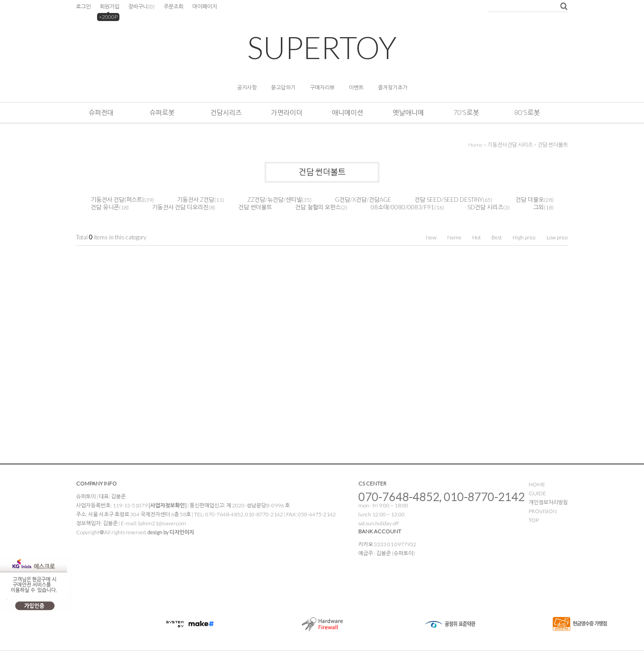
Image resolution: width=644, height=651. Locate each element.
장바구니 (142, 6)
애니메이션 (347, 112)
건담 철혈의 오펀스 (318, 207)
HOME (537, 484)
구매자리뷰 (322, 87)
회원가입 (110, 6)
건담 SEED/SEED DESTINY (449, 200)
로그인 (83, 6)
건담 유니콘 (105, 207)
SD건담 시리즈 (485, 207)
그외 (538, 207)
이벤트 (356, 87)
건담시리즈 (226, 112)
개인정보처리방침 (548, 502)
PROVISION (543, 511)
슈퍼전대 (101, 112)
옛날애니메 (408, 112)
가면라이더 (287, 112)
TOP (534, 520)
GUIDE (537, 493)
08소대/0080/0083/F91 (402, 207)
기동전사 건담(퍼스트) (117, 200)
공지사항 (247, 87)
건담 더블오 (530, 200)
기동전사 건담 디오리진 (180, 207)
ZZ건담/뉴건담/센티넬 (275, 200)
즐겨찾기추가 (393, 87)
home (475, 145)
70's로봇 (466, 112)
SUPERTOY (322, 47)
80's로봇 (527, 112)
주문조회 (174, 6)
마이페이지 (205, 6)
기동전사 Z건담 (196, 200)
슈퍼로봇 (162, 112)
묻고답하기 (283, 87)
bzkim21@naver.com (162, 523)
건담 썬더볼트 (553, 145)
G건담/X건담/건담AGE (363, 200)
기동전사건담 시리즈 (510, 145)
